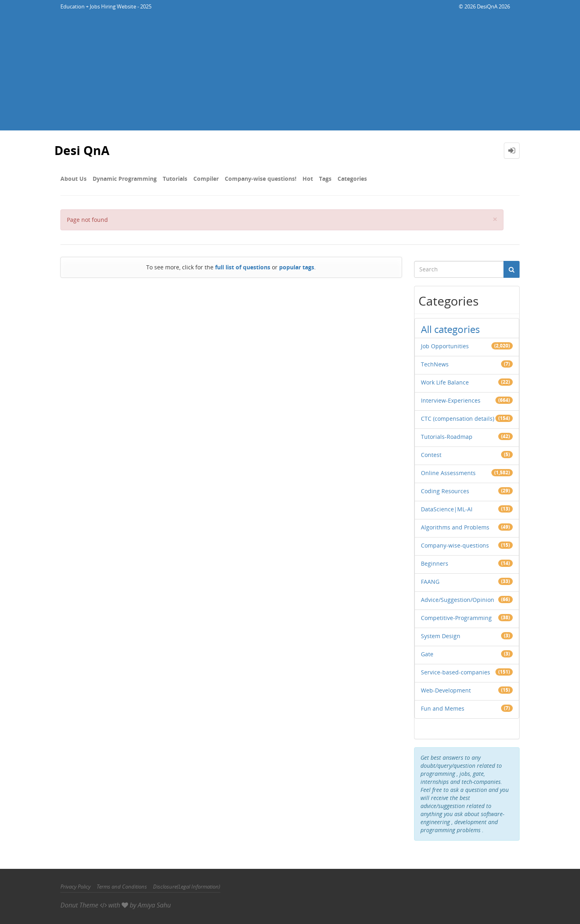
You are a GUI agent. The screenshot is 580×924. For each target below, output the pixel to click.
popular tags (297, 267)
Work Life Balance (445, 382)
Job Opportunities (445, 346)
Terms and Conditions (122, 887)
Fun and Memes (443, 708)
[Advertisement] (290, 74)
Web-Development (446, 690)
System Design (441, 636)
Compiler (206, 179)
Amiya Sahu (154, 905)
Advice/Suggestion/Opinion (458, 600)
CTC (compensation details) (458, 419)
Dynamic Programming (125, 179)
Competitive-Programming (456, 618)
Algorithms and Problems (455, 527)
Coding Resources (445, 491)
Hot (308, 179)
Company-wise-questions (455, 545)
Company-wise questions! (261, 179)
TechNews (435, 364)
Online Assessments (448, 473)
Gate (427, 654)
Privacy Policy (76, 887)
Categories (352, 179)
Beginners (435, 563)
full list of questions (243, 267)
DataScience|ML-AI (447, 509)
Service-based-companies (456, 672)
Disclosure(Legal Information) (187, 887)
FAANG (430, 582)
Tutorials (175, 179)
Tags (325, 179)
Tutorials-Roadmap (447, 437)
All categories (450, 329)
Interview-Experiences (451, 400)
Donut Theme (79, 905)
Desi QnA (82, 150)
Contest (431, 455)
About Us (74, 179)
